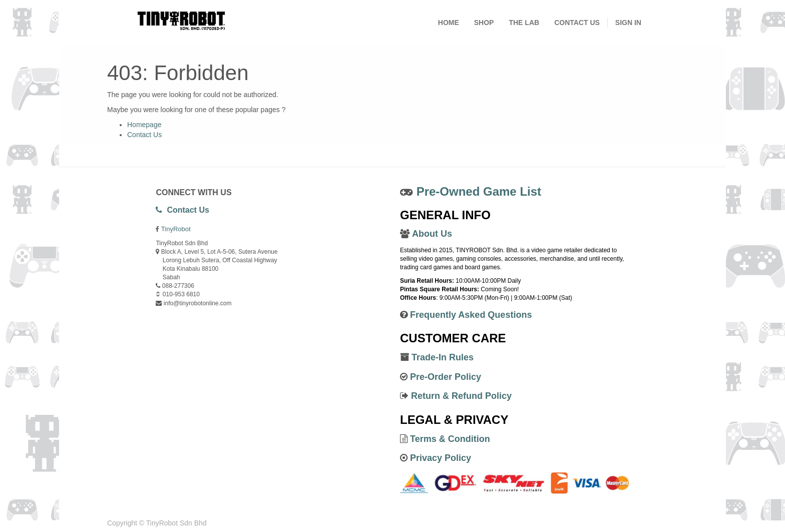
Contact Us (144, 135)
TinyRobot (176, 229)
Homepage (144, 125)
